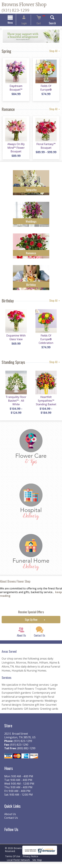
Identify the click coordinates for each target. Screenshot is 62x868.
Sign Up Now (31, 622)
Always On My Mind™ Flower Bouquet (16, 149)
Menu (14, 23)
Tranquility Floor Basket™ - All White (15, 403)
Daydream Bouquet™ (15, 89)
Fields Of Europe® (47, 87)
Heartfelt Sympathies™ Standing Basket (47, 403)
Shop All (55, 51)
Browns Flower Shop (24, 4)
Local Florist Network (19, 866)
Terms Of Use (13, 863)
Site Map (39, 866)
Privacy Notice (32, 863)
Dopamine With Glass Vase (15, 340)
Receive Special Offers (31, 614)
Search (48, 24)
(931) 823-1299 (16, 10)
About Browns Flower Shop (15, 584)
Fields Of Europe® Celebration (47, 340)
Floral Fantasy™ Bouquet (46, 147)
